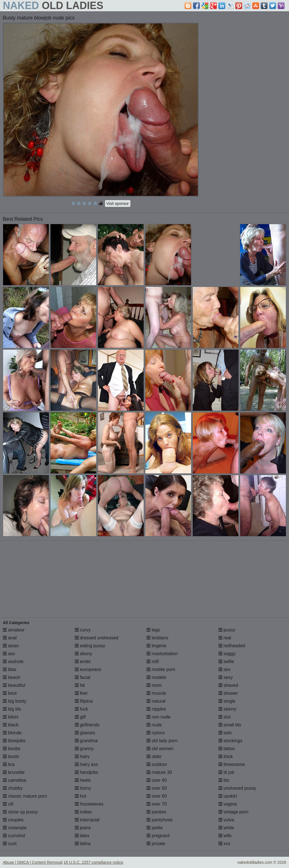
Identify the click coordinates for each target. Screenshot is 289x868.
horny (83, 788)
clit (8, 804)
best (10, 693)
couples (13, 820)
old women (160, 749)
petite (155, 828)
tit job (226, 772)
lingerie (156, 646)
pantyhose (159, 820)
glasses (85, 733)
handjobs (87, 772)
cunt (10, 844)
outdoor (157, 764)
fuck (82, 709)
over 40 (157, 780)
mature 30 (159, 772)
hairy (82, 756)
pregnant (158, 836)
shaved (228, 685)
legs (153, 630)
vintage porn (234, 812)
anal (10, 638)
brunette (14, 772)
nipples (156, 709)
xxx (224, 844)
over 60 (157, 796)
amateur (14, 630)
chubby (13, 788)
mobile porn (161, 669)
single (227, 701)
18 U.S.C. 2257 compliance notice (93, 862)
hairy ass (86, 764)
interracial (87, 820)
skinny (227, 709)
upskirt (228, 796)
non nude (158, 717)
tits (224, 780)
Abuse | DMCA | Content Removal (33, 862)
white (226, 828)
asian (11, 646)
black (11, 725)
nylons (156, 733)
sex (225, 669)
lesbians (157, 638)
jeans (83, 828)
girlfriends (87, 725)
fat (80, 685)
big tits (12, 709)
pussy (227, 630)
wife (225, 836)
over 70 (157, 804)
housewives (89, 804)
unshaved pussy (237, 788)
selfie (226, 662)
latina (83, 844)
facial (83, 677)
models (156, 677)
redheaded (232, 646)
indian (83, 812)
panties (156, 812)
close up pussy (20, 812)
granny (84, 749)
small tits (230, 725)
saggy (227, 654)
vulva (226, 820)
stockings (230, 741)
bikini (11, 717)
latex (82, 836)
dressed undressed (97, 638)
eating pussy (90, 646)
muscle (156, 693)
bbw (10, 669)
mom (154, 685)
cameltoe (15, 780)
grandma (86, 741)
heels (83, 780)
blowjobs (14, 741)
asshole (13, 662)
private (156, 844)
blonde (12, 733)
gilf (80, 717)
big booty (15, 701)
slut (225, 717)
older (154, 756)
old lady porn (162, 741)
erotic (83, 662)
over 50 (157, 788)
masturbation (162, 654)
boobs (12, 749)
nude (154, 725)
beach (12, 677)
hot (81, 796)
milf (153, 662)
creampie (15, 828)
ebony (84, 654)
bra (9, 764)
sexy (226, 677)
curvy (83, 630)
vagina (228, 804)
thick (226, 756)
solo (225, 733)
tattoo (227, 749)
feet (81, 693)
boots (11, 756)
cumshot (14, 836)
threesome (232, 764)
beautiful (14, 685)
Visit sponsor (118, 204)
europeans (88, 669)
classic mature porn (25, 796)
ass (9, 654)
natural (156, 701)
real (225, 638)
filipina (84, 701)
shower (228, 693)
